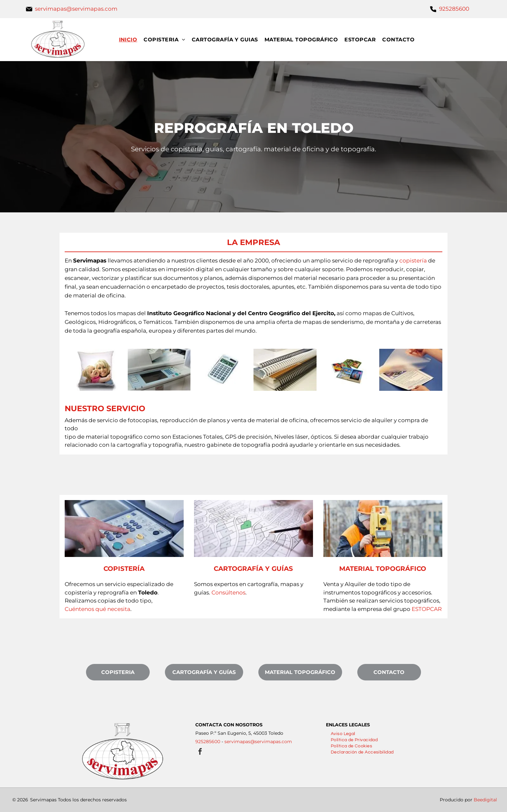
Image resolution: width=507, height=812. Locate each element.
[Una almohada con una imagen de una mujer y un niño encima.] (96, 370)
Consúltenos (228, 593)
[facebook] (200, 752)
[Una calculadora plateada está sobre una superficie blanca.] (222, 370)
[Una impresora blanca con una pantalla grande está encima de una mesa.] (159, 370)
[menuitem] (131, 40)
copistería (413, 261)
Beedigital (485, 800)
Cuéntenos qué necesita (97, 609)
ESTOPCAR (427, 609)
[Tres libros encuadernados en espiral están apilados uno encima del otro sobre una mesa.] (285, 370)
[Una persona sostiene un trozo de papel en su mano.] (411, 370)
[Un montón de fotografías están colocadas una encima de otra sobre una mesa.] (348, 370)
